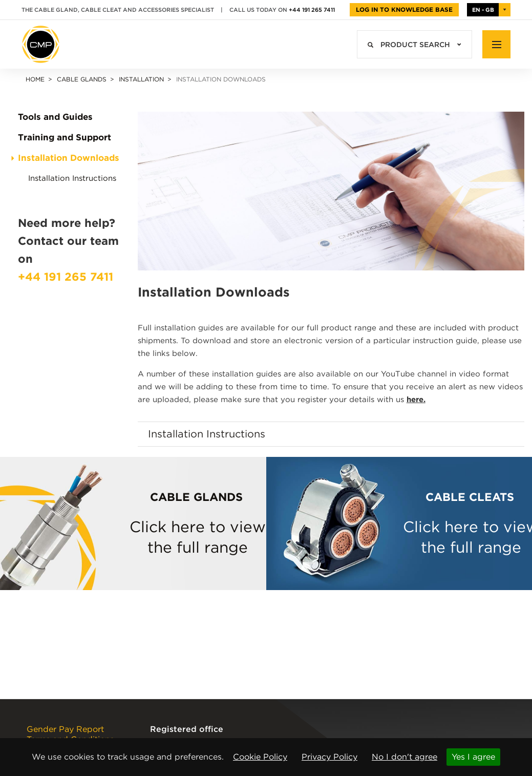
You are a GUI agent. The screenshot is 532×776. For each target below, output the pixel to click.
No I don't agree (405, 757)
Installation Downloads (69, 158)
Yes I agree (473, 757)
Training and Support (65, 138)
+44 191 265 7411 (312, 10)
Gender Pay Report (65, 729)
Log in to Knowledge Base (404, 9)
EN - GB (483, 10)
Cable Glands (82, 79)
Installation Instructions (72, 178)
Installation (141, 79)
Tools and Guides (55, 117)
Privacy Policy (329, 757)
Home (35, 79)
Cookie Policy (260, 757)
